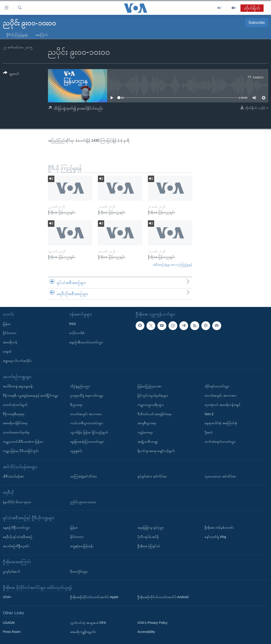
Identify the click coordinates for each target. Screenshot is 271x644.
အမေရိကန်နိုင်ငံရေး (15, 423)
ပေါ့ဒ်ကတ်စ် (77, 333)
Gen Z (209, 414)
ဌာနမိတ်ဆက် (11, 571)
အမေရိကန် (10, 342)
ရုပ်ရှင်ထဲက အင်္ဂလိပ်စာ (152, 476)
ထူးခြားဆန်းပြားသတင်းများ (87, 441)
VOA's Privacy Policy (153, 622)
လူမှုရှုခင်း (76, 451)
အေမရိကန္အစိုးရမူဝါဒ (83, 632)
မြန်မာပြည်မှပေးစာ (150, 386)
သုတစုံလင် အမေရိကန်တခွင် (223, 404)
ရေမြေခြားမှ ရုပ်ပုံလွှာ (151, 527)
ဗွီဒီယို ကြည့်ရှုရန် (17, 35)
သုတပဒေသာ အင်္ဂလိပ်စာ (220, 476)
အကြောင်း (42, 35)
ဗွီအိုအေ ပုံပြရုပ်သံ (149, 546)
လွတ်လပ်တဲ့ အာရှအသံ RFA (88, 622)
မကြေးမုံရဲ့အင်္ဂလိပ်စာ (84, 476)
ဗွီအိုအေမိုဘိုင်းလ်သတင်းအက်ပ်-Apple (94, 597)
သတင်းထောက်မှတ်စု (16, 432)
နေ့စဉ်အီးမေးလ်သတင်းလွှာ (86, 342)
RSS (73, 324)
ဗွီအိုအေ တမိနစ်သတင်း (219, 527)
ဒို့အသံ (209, 432)
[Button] (11, 74)
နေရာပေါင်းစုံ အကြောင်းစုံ (221, 423)
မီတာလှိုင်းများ (79, 571)
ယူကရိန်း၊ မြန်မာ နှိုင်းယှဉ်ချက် (89, 432)
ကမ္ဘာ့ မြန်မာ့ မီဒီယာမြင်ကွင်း (21, 451)
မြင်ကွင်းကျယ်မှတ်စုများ (153, 395)
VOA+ (7, 597)
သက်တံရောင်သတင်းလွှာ (220, 441)
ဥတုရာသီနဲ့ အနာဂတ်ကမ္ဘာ (87, 395)
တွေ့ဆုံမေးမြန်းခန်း (82, 546)
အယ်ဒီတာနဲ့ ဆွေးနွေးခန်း (18, 386)
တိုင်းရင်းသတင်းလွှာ (217, 386)
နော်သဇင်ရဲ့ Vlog (215, 537)
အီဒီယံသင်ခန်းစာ (13, 476)
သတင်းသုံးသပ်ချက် (15, 404)
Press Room (12, 632)
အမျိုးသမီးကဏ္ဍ (148, 441)
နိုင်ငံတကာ (10, 333)
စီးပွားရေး (76, 404)
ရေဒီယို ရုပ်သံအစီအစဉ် (18, 537)
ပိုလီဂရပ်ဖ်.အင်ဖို (148, 537)
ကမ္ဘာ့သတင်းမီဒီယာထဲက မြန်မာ (23, 441)
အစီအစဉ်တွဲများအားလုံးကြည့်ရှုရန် (172, 265)
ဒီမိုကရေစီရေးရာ (14, 414)
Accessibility (146, 632)
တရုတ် (7, 351)
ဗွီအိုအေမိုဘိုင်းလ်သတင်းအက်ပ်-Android (163, 597)
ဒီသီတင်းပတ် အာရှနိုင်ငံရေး (155, 414)
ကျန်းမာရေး (145, 432)
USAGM (9, 622)
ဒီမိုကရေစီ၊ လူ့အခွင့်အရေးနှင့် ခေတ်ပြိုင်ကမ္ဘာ (31, 395)
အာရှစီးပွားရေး (147, 423)
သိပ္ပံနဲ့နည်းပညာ (80, 386)
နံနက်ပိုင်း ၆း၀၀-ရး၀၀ (17, 502)
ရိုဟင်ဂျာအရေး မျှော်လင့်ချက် (156, 451)
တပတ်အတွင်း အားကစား (86, 414)
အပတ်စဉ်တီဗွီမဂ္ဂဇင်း (16, 546)
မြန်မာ (7, 324)
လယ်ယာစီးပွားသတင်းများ (87, 423)
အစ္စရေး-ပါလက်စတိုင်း (17, 360)
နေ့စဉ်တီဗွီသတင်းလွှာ (16, 527)
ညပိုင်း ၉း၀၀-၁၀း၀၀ (83, 502)
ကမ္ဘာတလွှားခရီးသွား (151, 404)
